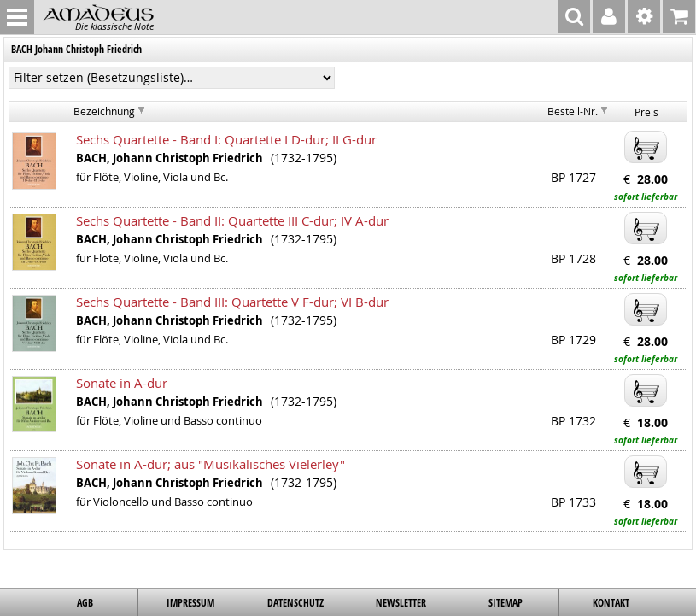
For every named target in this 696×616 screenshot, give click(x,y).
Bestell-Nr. (573, 111)
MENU (17, 17)
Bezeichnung (104, 111)
